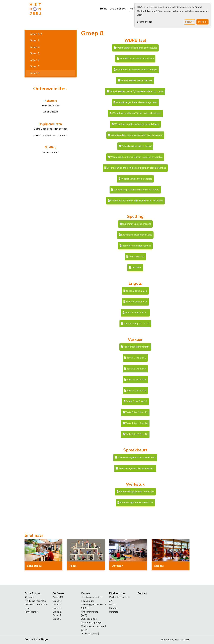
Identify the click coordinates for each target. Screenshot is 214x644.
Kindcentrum (117, 593)
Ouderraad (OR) (89, 619)
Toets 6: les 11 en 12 (135, 412)
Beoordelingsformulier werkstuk (135, 503)
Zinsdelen (135, 268)
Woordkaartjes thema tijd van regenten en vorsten (135, 157)
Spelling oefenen (51, 152)
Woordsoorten (135, 257)
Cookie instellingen (37, 639)
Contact (142, 593)
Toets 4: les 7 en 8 (135, 391)
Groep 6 (35, 60)
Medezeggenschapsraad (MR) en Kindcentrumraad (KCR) (93, 610)
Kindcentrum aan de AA (119, 599)
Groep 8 (35, 73)
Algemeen (30, 597)
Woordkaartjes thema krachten (135, 80)
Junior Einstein (51, 112)
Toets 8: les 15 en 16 (135, 434)
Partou (113, 605)
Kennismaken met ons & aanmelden (92, 599)
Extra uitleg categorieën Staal (135, 235)
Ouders (86, 593)
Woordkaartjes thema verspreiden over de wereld (135, 135)
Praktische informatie (35, 601)
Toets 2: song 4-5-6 (135, 302)
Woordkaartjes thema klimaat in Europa (135, 70)
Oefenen (58, 593)
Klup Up (113, 608)
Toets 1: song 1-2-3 (135, 291)
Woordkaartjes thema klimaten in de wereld (135, 190)
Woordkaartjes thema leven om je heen (135, 102)
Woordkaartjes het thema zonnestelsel (135, 48)
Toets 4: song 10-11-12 (135, 324)
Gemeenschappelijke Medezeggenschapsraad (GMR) (93, 626)
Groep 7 (35, 66)
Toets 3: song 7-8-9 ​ (135, 313)
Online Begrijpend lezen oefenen (51, 129)
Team (27, 608)
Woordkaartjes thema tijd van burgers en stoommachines (135, 168)
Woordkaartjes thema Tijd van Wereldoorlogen (135, 113)
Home (104, 9)
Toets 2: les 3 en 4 (135, 369)
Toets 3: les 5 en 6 (135, 380)
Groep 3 (35, 41)
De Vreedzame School (36, 605)
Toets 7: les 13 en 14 (135, 423)
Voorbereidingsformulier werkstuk (135, 492)
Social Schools (182, 640)
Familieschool (31, 612)
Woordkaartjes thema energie (135, 179)
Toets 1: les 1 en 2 (135, 358)
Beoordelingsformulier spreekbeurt (135, 468)
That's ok (202, 22)
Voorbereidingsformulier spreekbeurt (135, 457)
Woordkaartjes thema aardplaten (135, 59)
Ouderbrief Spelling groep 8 (135, 224)
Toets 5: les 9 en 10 (135, 401)
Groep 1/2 (36, 34)
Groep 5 (35, 53)
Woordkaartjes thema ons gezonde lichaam (135, 124)
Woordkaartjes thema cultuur (135, 146)
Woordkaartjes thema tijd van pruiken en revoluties (135, 201)
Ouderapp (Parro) (90, 633)
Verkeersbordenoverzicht (135, 347)
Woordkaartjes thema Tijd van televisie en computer (135, 91)
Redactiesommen (51, 106)
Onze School (118, 9)
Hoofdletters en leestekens (135, 246)
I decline (189, 22)
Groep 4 (35, 47)
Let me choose (145, 22)
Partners (114, 612)
